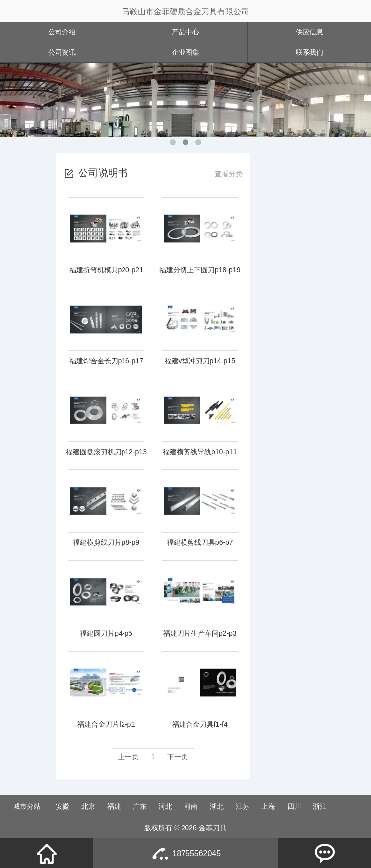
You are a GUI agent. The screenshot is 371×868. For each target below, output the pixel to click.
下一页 (178, 757)
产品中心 (185, 32)
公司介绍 (62, 32)
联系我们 (309, 52)
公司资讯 (62, 52)
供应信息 (309, 32)
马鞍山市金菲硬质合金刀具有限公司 (185, 12)
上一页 (128, 757)
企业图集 (185, 52)
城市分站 (27, 806)
